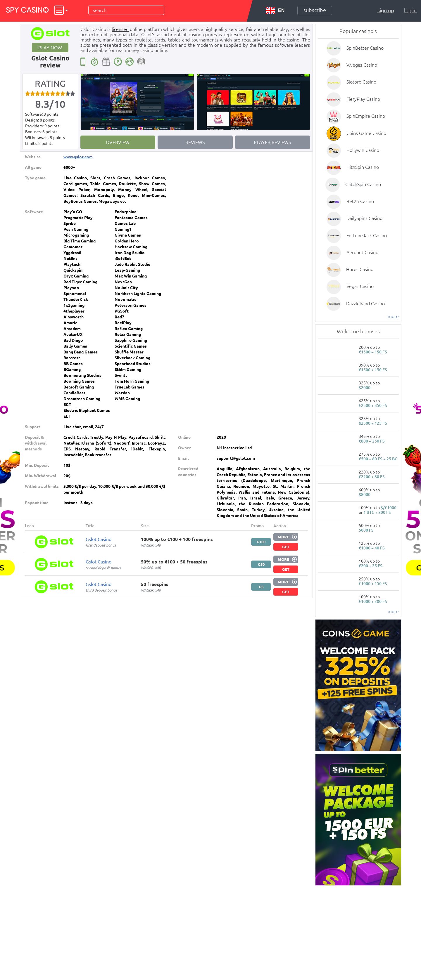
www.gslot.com (78, 157)
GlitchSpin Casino (363, 184)
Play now (50, 48)
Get (286, 547)
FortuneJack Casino (367, 235)
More (283, 537)
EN (275, 11)
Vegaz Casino (360, 286)
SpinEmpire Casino (366, 116)
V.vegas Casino (362, 65)
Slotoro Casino (361, 82)
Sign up (386, 10)
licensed (120, 29)
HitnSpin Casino (363, 167)
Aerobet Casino (362, 252)
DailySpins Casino (364, 218)
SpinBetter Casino (365, 48)
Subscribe (315, 10)
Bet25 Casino (360, 201)
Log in (410, 10)
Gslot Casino (99, 539)
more (393, 316)
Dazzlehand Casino (365, 303)
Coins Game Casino (366, 133)
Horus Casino (360, 269)
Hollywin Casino (363, 150)
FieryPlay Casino (363, 99)
